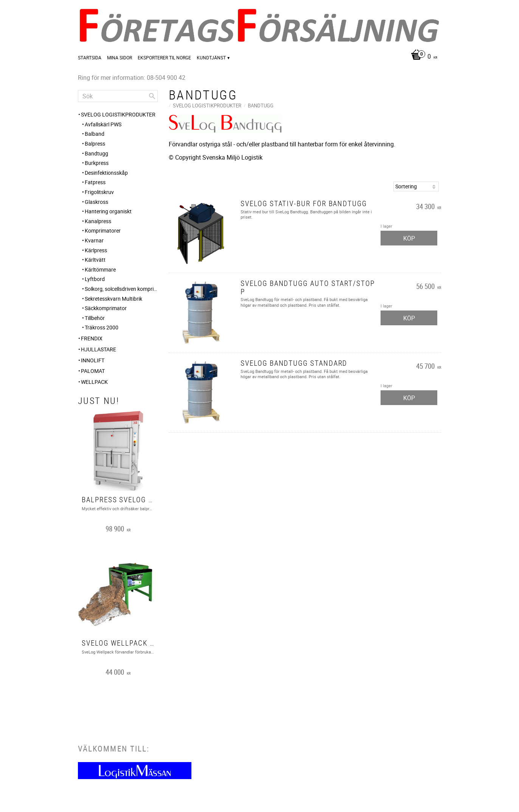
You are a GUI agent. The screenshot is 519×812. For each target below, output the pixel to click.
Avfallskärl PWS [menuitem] (103, 124)
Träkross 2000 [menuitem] (102, 327)
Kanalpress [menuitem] (98, 221)
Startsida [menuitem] (90, 57)
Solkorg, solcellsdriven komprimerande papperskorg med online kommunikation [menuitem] (121, 289)
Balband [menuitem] (95, 134)
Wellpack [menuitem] (94, 382)
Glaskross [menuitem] (96, 202)
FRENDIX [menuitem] (92, 338)
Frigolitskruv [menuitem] (99, 192)
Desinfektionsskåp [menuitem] (106, 173)
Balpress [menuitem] (95, 144)
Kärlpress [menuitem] (96, 250)
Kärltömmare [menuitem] (100, 269)
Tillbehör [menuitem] (95, 318)
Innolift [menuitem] (93, 360)
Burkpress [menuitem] (97, 163)
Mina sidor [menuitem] (120, 57)
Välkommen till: (114, 748)
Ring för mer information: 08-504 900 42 (132, 78)
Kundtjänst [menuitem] (211, 57)
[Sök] (152, 96)
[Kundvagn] (422, 57)
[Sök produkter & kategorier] (118, 96)
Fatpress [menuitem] (95, 182)
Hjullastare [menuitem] (99, 349)
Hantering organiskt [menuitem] (108, 211)
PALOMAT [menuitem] (93, 371)
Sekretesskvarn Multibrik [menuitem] (113, 299)
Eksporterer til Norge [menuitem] (164, 57)
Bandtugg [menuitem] (96, 153)
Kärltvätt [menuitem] (95, 260)
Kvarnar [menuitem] (94, 240)
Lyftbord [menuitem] (95, 279)
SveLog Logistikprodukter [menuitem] (118, 114)
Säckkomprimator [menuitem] (106, 308)
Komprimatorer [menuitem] (103, 231)
